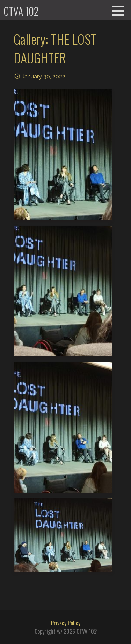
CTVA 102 (21, 11)
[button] (121, 11)
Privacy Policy (66, 623)
